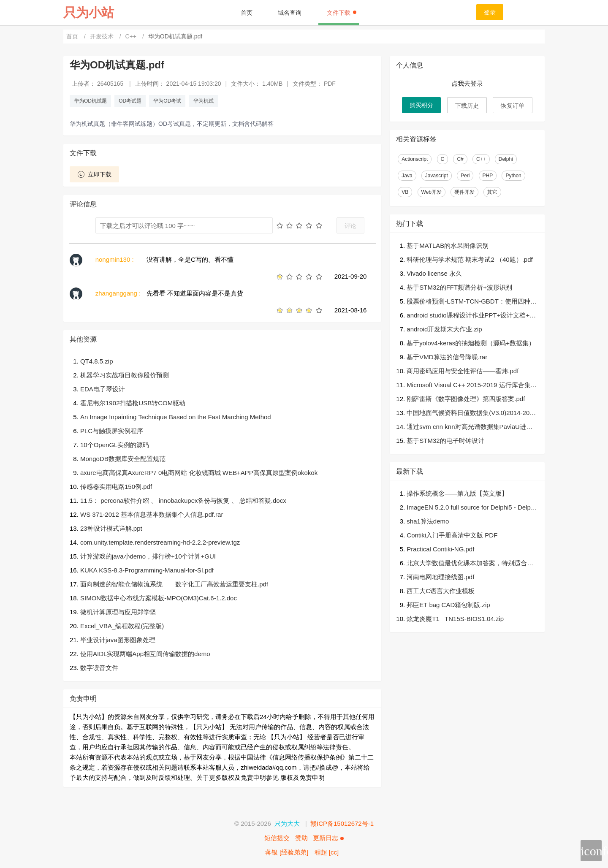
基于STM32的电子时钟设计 (445, 441)
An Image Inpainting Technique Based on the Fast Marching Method (176, 417)
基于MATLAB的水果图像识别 (448, 245)
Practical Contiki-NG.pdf (440, 549)
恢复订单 (513, 106)
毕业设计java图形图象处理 (118, 640)
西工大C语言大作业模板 (441, 591)
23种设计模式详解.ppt (111, 528)
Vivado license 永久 (434, 273)
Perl (465, 176)
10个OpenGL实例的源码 (115, 445)
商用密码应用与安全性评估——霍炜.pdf (463, 371)
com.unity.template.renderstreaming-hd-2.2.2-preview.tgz (160, 542)
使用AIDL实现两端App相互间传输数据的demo (145, 654)
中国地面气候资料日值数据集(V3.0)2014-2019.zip (470, 414)
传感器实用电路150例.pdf (116, 487)
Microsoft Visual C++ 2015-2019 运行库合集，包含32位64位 (472, 386)
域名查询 (290, 13)
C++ (132, 36)
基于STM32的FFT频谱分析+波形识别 (459, 287)
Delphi (506, 159)
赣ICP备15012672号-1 (342, 823)
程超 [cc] (327, 852)
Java (407, 176)
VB (405, 192)
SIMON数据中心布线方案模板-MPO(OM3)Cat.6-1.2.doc (159, 598)
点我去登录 (467, 83)
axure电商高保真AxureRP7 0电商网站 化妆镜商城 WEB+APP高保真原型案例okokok (199, 473)
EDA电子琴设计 (103, 389)
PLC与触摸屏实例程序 (112, 431)
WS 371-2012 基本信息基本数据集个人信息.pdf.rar (152, 514)
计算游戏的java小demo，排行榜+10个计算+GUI (148, 556)
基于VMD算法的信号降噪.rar (447, 357)
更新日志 (328, 838)
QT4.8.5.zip (97, 361)
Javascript (437, 176)
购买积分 (421, 105)
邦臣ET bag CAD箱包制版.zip (448, 605)
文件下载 (342, 13)
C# (460, 159)
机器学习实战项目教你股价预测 (125, 375)
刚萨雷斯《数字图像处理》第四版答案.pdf (466, 399)
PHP (488, 176)
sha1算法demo (428, 521)
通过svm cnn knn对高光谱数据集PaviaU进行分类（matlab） (470, 427)
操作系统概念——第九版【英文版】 (457, 493)
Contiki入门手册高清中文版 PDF (452, 535)
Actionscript (415, 159)
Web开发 (432, 192)
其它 (492, 192)
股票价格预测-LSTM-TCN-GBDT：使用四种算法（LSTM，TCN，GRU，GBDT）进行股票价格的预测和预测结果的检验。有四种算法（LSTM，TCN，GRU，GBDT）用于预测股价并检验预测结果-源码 (472, 302)
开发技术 (103, 36)
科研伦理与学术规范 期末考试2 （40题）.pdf (470, 259)
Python (513, 176)
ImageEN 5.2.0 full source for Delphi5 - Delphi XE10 (471, 508)
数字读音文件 (99, 668)
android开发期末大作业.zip (444, 329)
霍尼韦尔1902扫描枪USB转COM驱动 (133, 403)
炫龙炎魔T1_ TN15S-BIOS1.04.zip (455, 619)
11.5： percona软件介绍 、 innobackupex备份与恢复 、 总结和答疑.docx (183, 500)
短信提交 (277, 838)
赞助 (301, 838)
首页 (247, 13)
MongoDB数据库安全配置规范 (123, 459)
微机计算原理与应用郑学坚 (118, 612)
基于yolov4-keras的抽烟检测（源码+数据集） (471, 343)
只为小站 (89, 12)
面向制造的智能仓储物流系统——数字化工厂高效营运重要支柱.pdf (174, 584)
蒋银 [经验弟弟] (287, 852)
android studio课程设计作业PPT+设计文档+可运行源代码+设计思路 (471, 316)
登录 (490, 12)
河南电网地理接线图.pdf (440, 577)
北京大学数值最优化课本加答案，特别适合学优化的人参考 (470, 564)
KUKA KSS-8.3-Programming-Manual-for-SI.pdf (147, 570)
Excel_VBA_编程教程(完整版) (122, 626)
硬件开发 (464, 192)
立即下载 (94, 174)
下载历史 (467, 106)
